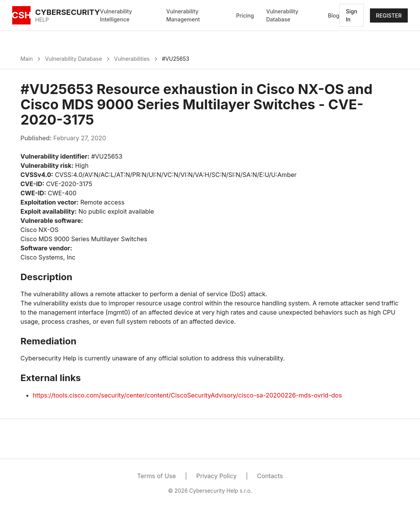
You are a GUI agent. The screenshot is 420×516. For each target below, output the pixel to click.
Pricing (245, 15)
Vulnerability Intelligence (116, 15)
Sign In (352, 15)
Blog (334, 15)
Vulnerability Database (282, 15)
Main (27, 59)
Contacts (270, 476)
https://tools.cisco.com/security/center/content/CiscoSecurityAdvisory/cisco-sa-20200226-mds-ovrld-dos (187, 395)
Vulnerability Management (183, 15)
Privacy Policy (216, 476)
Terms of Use (156, 476)
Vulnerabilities (132, 59)
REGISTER (389, 15)
